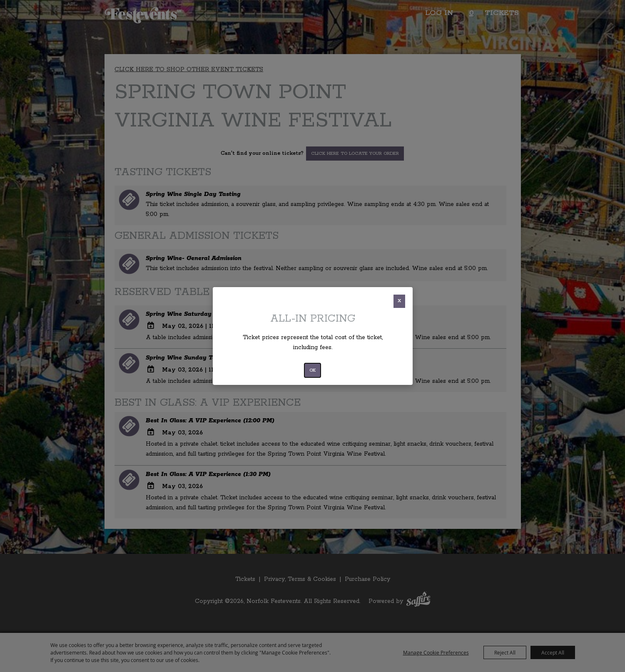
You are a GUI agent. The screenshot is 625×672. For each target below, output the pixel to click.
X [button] (399, 301)
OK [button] (312, 370)
